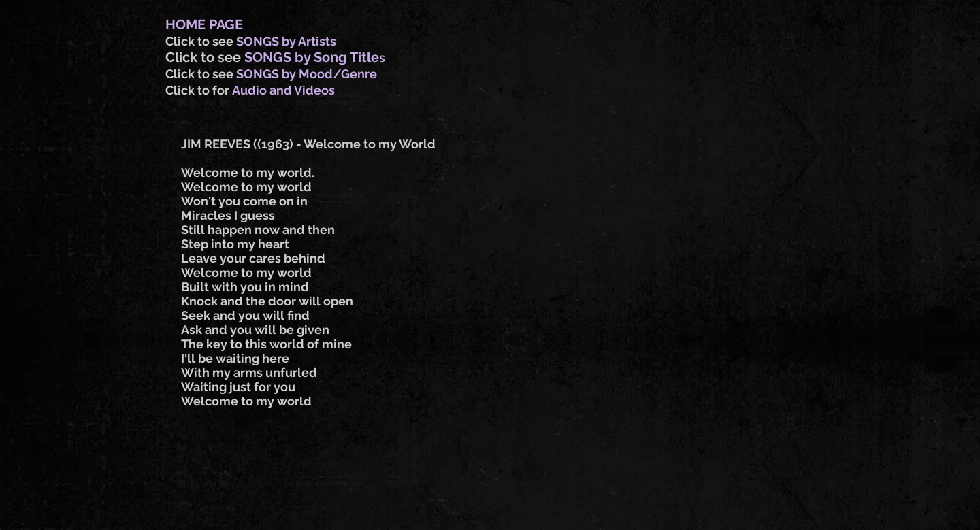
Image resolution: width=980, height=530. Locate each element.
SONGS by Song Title (312, 57)
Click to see (201, 41)
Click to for (199, 90)
